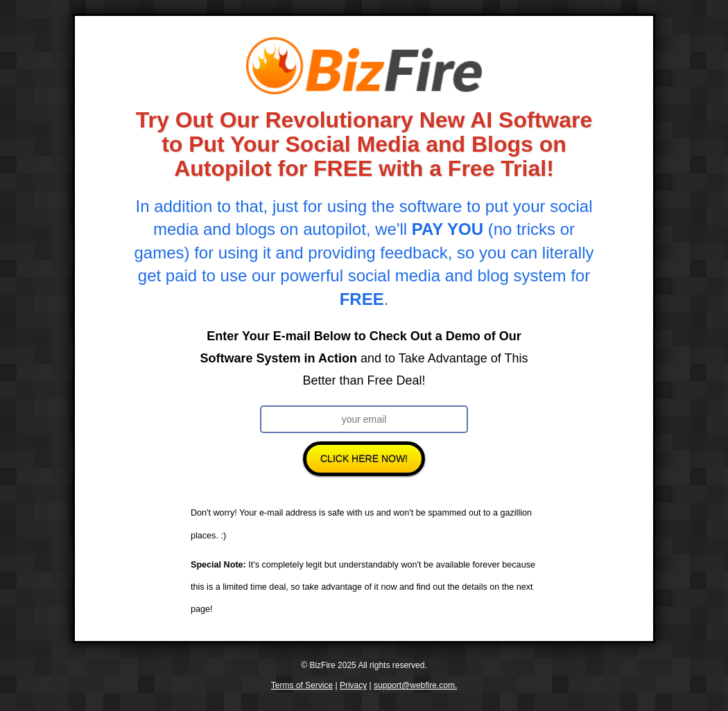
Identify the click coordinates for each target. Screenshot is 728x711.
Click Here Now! (364, 459)
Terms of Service (302, 685)
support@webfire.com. (415, 685)
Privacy (353, 685)
